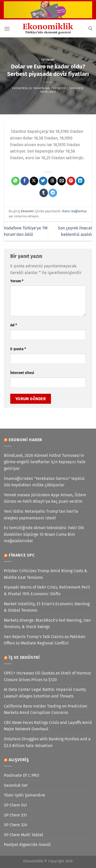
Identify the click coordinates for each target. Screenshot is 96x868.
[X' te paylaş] (34, 181)
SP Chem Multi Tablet (24, 835)
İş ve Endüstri (24, 657)
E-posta (18, 349)
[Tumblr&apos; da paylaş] (44, 193)
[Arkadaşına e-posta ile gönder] (62, 181)
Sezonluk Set (16, 785)
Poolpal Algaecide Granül (27, 845)
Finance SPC (22, 555)
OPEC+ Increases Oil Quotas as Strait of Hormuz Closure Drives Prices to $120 (47, 676)
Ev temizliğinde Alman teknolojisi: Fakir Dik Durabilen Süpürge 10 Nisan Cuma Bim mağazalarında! (44, 534)
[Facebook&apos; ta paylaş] (25, 181)
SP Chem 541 (15, 805)
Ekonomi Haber (25, 440)
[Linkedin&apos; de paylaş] (80, 181)
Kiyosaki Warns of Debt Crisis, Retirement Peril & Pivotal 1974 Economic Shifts (47, 591)
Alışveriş (19, 760)
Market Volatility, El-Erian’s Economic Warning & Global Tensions (47, 607)
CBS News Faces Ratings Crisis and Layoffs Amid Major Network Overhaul (48, 726)
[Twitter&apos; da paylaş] (43, 181)
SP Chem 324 (16, 825)
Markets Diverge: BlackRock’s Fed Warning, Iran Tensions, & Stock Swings (47, 624)
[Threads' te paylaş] (52, 181)
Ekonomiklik (22, 88)
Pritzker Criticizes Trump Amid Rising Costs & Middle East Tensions (46, 574)
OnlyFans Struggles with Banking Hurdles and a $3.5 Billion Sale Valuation (47, 742)
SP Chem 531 (15, 815)
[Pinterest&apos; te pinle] (71, 181)
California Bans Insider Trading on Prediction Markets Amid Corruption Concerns (45, 709)
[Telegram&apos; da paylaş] (53, 193)
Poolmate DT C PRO (22, 775)
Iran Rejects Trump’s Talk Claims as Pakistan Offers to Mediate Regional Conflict (45, 640)
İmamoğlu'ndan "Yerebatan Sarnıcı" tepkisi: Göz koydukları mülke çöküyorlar (45, 482)
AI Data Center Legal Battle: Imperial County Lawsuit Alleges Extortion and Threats (45, 693)
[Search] (90, 28)
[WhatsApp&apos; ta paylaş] (15, 181)
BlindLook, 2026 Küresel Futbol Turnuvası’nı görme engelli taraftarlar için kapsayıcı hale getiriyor (45, 462)
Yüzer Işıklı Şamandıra (24, 795)
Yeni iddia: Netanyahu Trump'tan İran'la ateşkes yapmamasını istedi (41, 515)
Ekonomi (48, 60)
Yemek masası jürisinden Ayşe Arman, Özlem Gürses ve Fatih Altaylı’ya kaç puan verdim (45, 498)
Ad (14, 325)
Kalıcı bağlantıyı (74, 211)
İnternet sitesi (22, 373)
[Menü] (7, 29)
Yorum (17, 281)
